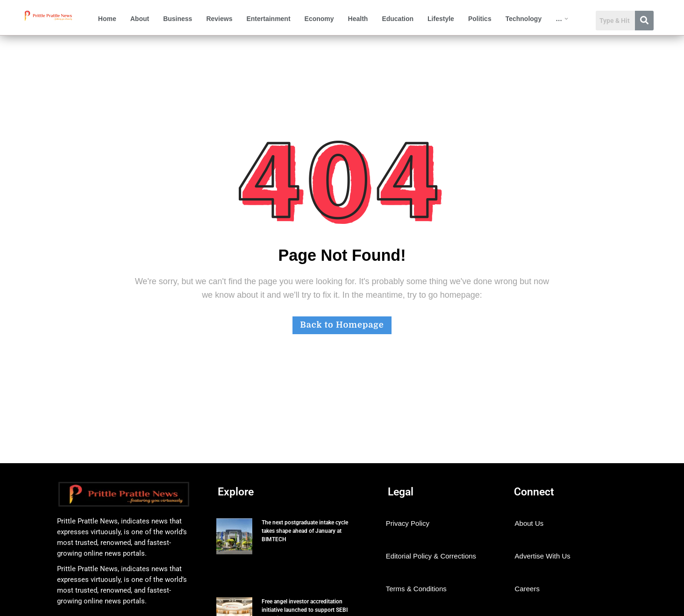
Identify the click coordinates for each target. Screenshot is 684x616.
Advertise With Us (543, 556)
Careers (527, 589)
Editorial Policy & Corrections (431, 556)
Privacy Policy (408, 523)
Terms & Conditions (416, 589)
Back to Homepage (342, 325)
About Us (529, 523)
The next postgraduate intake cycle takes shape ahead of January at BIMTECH (305, 531)
